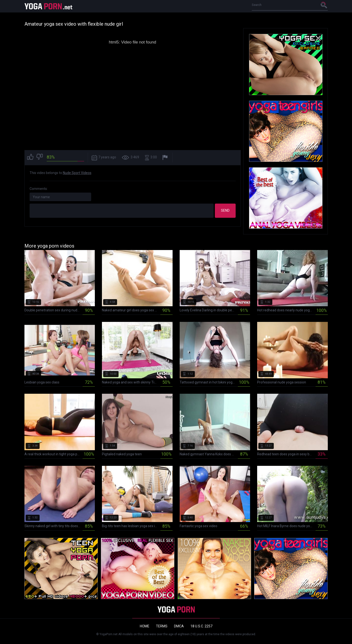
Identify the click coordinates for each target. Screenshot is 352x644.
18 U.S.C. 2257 (201, 626)
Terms (162, 626)
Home (145, 626)
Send (225, 210)
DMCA (179, 626)
